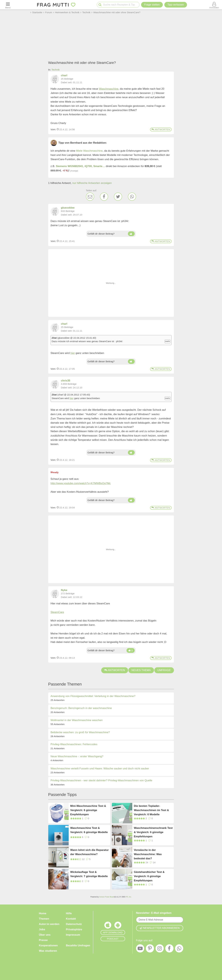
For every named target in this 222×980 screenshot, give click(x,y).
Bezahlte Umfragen (78, 945)
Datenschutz (74, 924)
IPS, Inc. (129, 897)
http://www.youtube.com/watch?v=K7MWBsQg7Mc (81, 483)
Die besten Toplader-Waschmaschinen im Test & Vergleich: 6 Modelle (151, 810)
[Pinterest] (150, 949)
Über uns (45, 935)
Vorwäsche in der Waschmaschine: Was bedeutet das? (148, 854)
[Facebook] (104, 197)
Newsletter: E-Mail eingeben (154, 913)
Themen (44, 919)
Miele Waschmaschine (89, 151)
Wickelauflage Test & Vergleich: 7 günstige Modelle (89, 874)
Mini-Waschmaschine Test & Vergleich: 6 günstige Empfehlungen (88, 810)
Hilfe (69, 913)
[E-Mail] (90, 197)
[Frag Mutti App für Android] (118, 926)
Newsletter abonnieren (159, 928)
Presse (43, 940)
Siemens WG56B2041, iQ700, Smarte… (81, 166)
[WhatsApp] (132, 197)
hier (73, 353)
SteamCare (57, 612)
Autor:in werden (49, 924)
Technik (55, 70)
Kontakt (71, 919)
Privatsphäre (74, 929)
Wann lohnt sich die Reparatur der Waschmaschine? (89, 852)
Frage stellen (152, 5)
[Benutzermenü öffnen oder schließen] (214, 5)
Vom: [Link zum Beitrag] (53, 129)
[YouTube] (140, 949)
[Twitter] (118, 197)
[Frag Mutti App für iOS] (108, 926)
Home (43, 913)
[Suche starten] (100, 5)
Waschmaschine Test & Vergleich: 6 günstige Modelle (89, 830)
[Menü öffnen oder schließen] (8, 5)
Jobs (42, 929)
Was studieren (48, 951)
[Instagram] (160, 949)
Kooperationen (48, 945)
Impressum (73, 935)
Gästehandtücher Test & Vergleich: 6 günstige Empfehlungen (149, 876)
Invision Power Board (107, 897)
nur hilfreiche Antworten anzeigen (92, 183)
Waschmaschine (109, 89)
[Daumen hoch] (131, 234)
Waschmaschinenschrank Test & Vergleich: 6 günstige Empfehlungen (153, 832)
